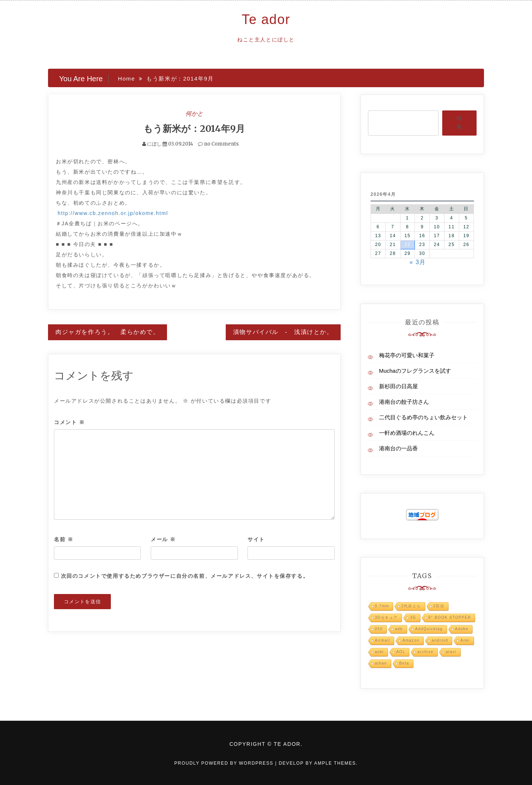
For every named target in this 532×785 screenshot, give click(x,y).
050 (379, 629)
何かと (194, 113)
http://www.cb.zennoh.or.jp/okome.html (113, 213)
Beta (404, 663)
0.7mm (382, 606)
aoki (380, 652)
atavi (451, 652)
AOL (401, 652)
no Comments (218, 144)
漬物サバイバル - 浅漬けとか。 (283, 332)
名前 (64, 539)
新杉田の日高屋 (398, 386)
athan (381, 663)
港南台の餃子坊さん (404, 402)
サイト (256, 539)
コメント (69, 422)
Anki (465, 640)
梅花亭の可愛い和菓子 (407, 355)
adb (399, 629)
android (440, 640)
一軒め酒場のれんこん (407, 433)
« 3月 (418, 262)
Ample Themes (335, 763)
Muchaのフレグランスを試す (415, 371)
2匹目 (439, 606)
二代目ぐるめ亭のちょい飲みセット (423, 417)
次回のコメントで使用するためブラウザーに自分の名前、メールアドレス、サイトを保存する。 (185, 576)
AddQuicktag (429, 629)
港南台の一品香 (398, 448)
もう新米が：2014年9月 (194, 129)
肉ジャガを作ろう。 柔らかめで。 (108, 332)
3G (413, 617)
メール (163, 539)
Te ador (266, 19)
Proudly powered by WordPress (225, 763)
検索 (459, 123)
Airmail (383, 640)
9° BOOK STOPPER (450, 617)
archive (425, 652)
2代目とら (411, 606)
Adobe (462, 629)
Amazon (411, 640)
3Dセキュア (386, 617)
